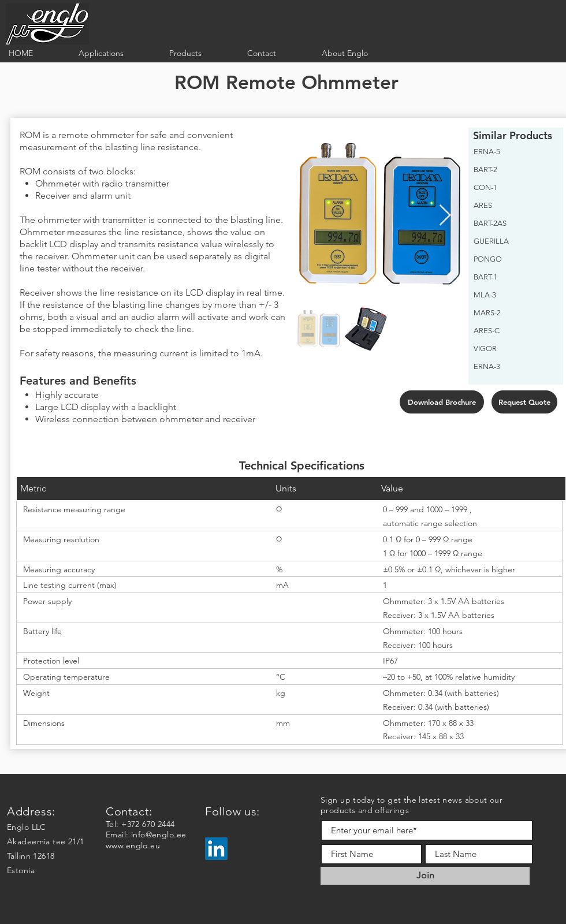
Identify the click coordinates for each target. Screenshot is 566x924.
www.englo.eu (133, 845)
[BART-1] (513, 277)
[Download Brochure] (442, 402)
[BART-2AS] (513, 223)
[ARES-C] (513, 331)
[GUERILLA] (513, 241)
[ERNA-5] (513, 152)
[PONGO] (513, 259)
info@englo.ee (159, 834)
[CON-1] (513, 188)
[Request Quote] (524, 402)
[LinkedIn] (216, 849)
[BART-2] (513, 170)
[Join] (425, 876)
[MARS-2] (513, 313)
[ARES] (513, 206)
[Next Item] (445, 216)
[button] (115, 53)
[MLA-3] (513, 295)
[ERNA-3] (513, 367)
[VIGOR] (513, 349)
